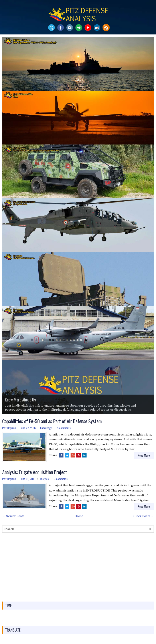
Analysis (44, 479)
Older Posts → (144, 516)
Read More (144, 455)
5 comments (64, 428)
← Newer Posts (13, 516)
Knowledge (46, 428)
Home (79, 516)
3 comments (61, 479)
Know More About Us (20, 400)
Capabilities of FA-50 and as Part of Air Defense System (52, 421)
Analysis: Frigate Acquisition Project (35, 472)
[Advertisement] (78, 567)
